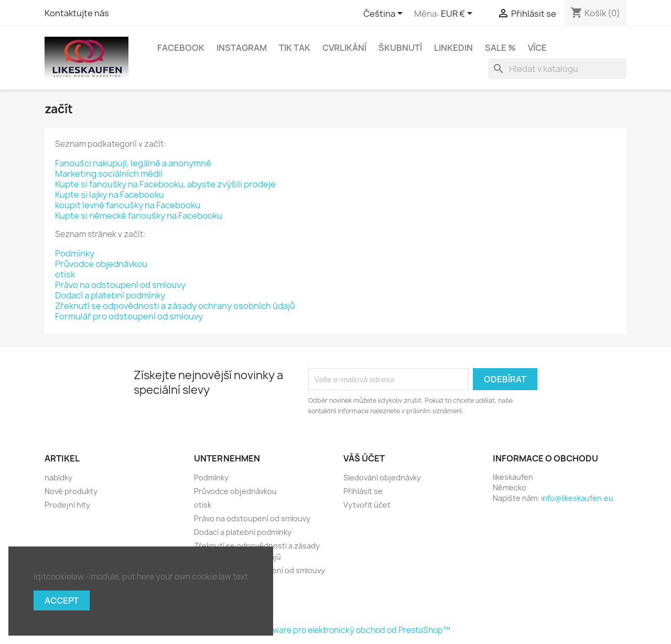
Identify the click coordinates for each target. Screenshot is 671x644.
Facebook (181, 48)
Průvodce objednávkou (101, 264)
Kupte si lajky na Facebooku (110, 195)
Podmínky (75, 253)
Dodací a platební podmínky (110, 295)
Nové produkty (71, 491)
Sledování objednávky (382, 477)
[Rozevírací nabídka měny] (458, 14)
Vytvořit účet (367, 505)
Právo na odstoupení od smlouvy (120, 285)
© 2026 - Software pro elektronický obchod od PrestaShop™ (336, 630)
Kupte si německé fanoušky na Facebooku (139, 216)
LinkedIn (453, 48)
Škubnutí (400, 48)
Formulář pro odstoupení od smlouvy (129, 316)
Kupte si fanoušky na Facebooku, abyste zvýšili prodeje (165, 184)
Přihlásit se (363, 491)
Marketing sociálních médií (109, 174)
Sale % (500, 48)
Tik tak (295, 48)
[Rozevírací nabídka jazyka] (385, 14)
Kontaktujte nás (77, 13)
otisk (65, 274)
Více (537, 48)
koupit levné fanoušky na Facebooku (128, 205)
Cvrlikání (344, 48)
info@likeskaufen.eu (577, 498)
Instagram (242, 48)
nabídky (58, 477)
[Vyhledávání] (557, 69)
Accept (62, 600)
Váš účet (364, 458)
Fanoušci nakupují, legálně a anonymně (133, 163)
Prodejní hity (67, 505)
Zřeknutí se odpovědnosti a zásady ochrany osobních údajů (175, 306)
